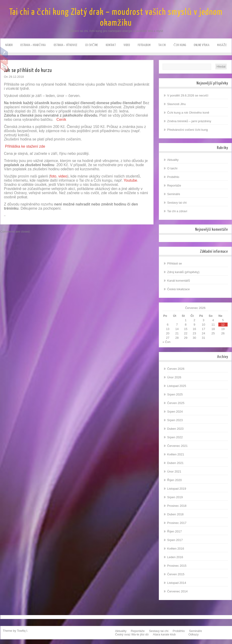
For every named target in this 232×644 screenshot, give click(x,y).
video (63, 176)
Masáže (222, 45)
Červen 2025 (176, 403)
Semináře (174, 194)
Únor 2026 (174, 377)
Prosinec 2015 (177, 566)
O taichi (172, 168)
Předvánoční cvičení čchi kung (188, 130)
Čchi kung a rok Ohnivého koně (188, 113)
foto (53, 176)
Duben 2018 (175, 514)
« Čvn (166, 342)
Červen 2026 (176, 369)
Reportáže (174, 185)
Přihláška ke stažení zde (25, 146)
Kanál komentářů (179, 281)
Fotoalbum (144, 45)
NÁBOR (9, 45)
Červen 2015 (176, 574)
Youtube (4, 67)
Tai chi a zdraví (177, 211)
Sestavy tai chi (177, 203)
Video (127, 45)
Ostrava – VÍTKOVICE (66, 45)
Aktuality (173, 160)
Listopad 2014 (177, 583)
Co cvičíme (92, 45)
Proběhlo (173, 177)
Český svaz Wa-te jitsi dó (132, 634)
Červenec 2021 (177, 446)
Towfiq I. (22, 631)
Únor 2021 (174, 471)
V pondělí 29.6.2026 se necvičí (188, 95)
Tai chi (162, 45)
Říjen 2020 (174, 480)
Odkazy (194, 634)
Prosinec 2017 (177, 523)
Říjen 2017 (174, 531)
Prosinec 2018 (177, 506)
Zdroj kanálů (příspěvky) (183, 272)
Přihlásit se (175, 263)
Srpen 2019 (175, 497)
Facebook (4, 52)
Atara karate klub (164, 634)
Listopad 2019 (177, 489)
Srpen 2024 (175, 412)
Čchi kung (180, 45)
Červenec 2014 (177, 591)
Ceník (61, 120)
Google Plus (4, 59)
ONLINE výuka (202, 45)
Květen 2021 (176, 454)
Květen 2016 (176, 549)
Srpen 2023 (175, 420)
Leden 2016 (175, 557)
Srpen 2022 (175, 437)
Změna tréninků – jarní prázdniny (189, 121)
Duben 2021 (175, 463)
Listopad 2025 (177, 386)
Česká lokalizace (179, 289)
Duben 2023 (175, 429)
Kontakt (111, 45)
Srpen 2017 (175, 540)
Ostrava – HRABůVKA (33, 45)
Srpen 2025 (175, 394)
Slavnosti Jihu (176, 104)
